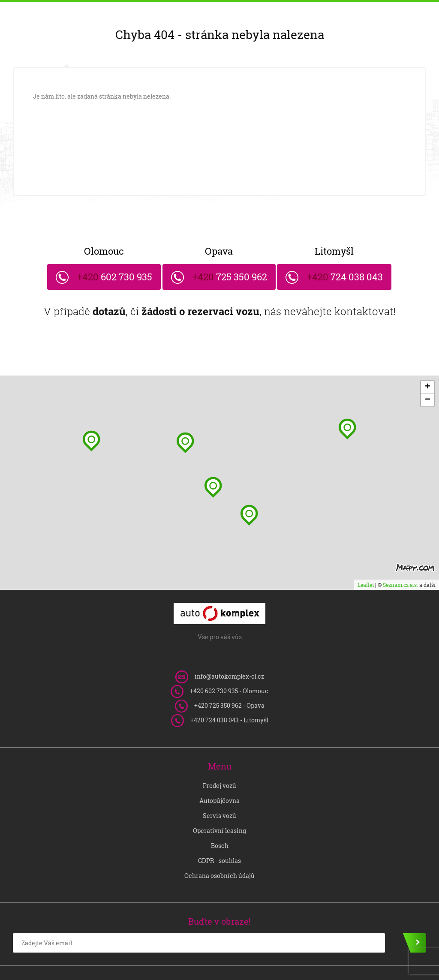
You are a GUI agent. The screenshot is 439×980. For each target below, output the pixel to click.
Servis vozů (219, 790)
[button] (249, 490)
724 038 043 (354, 257)
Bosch (220, 820)
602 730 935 (85, 257)
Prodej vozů (219, 760)
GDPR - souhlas (219, 835)
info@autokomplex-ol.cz (229, 651)
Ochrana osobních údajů (219, 850)
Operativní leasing (219, 805)
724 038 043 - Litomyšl (229, 695)
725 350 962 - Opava (229, 680)
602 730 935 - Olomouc (229, 666)
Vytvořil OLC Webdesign (392, 960)
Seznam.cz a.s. (400, 559)
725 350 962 (219, 257)
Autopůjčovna (219, 775)
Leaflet (366, 559)
